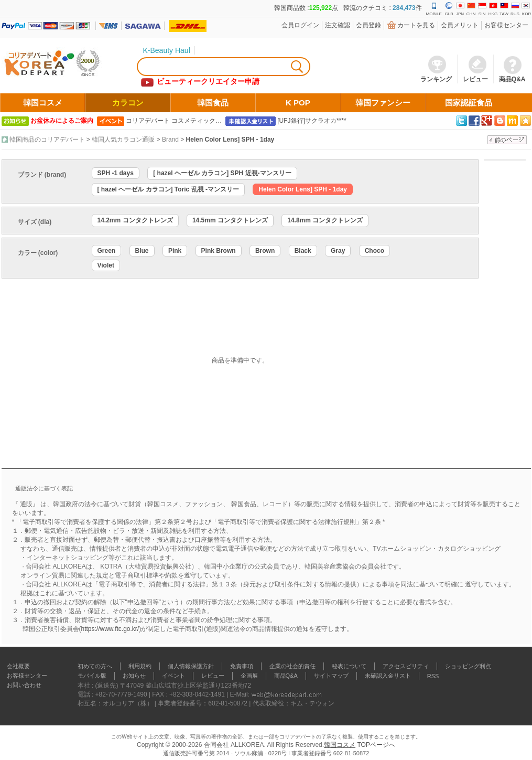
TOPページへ (376, 745)
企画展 (249, 676)
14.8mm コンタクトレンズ (325, 220)
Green (107, 251)
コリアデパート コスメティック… (174, 121)
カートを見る (416, 25)
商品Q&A (286, 676)
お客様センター (506, 25)
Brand (170, 140)
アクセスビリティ (406, 666)
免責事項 (242, 666)
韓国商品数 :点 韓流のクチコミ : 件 (348, 8)
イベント (173, 676)
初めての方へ (95, 666)
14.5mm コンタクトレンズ (230, 220)
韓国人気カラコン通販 (123, 140)
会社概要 (18, 666)
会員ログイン (300, 25)
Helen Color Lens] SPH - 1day (230, 140)
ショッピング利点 (468, 666)
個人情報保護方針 (191, 666)
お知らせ (134, 676)
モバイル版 (92, 676)
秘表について (349, 666)
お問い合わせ (24, 685)
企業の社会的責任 (292, 666)
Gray (338, 251)
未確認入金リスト (388, 676)
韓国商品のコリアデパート (47, 140)
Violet (106, 265)
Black (303, 251)
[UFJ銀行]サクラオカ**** (312, 121)
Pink (175, 251)
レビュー (213, 676)
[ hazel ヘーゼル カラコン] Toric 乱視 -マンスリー (168, 189)
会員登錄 (368, 25)
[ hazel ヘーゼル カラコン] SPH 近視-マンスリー (222, 173)
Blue (142, 251)
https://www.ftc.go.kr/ (110, 629)
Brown (265, 251)
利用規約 (140, 666)
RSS (433, 676)
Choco (374, 251)
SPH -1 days (116, 173)
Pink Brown (219, 251)
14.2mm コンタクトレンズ (135, 220)
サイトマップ (331, 676)
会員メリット (460, 25)
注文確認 (338, 25)
